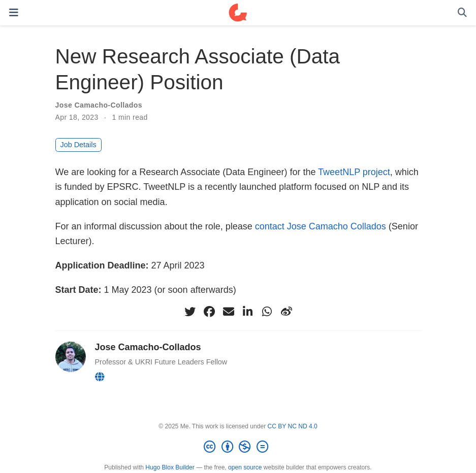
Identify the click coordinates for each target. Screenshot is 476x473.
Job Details (78, 145)
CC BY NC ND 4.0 (293, 426)
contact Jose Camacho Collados (321, 226)
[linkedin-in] (248, 312)
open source (245, 467)
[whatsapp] (267, 312)
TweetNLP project (354, 172)
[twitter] (190, 312)
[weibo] (287, 312)
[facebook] (209, 312)
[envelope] (229, 312)
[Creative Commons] (238, 447)
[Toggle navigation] (14, 12)
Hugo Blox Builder (170, 467)
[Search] (462, 13)
